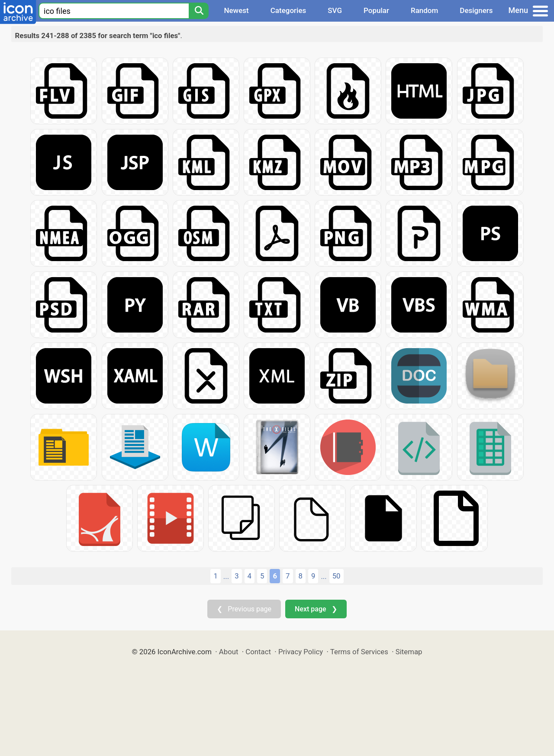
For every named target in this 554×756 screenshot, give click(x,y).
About (229, 652)
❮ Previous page (244, 609)
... (226, 576)
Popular (376, 10)
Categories (288, 10)
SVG (335, 10)
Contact (258, 652)
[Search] (199, 11)
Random (424, 10)
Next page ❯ (316, 609)
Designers (476, 10)
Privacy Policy (301, 652)
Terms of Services (359, 652)
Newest (236, 10)
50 (337, 576)
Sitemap (409, 652)
